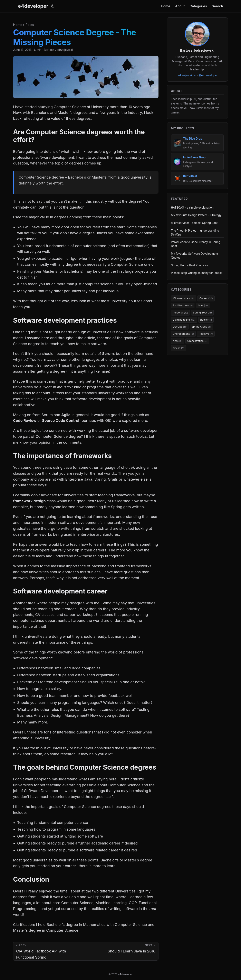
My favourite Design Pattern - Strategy (196, 215)
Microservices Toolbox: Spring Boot (194, 223)
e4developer (33, 6)
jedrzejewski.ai (187, 75)
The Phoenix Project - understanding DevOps (195, 233)
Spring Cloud (201, 327)
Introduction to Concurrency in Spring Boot (196, 244)
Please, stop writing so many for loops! (196, 273)
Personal (180, 313)
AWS (178, 341)
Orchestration (197, 341)
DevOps (180, 327)
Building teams (184, 320)
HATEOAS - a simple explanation (192, 208)
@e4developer (208, 75)
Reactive (206, 334)
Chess (179, 348)
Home (18, 25)
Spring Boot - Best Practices (189, 265)
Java (203, 305)
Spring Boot (202, 313)
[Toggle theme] (52, 6)
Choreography (183, 334)
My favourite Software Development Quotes (195, 256)
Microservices (184, 298)
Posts (30, 25)
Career (206, 298)
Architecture (183, 305)
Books (206, 320)
